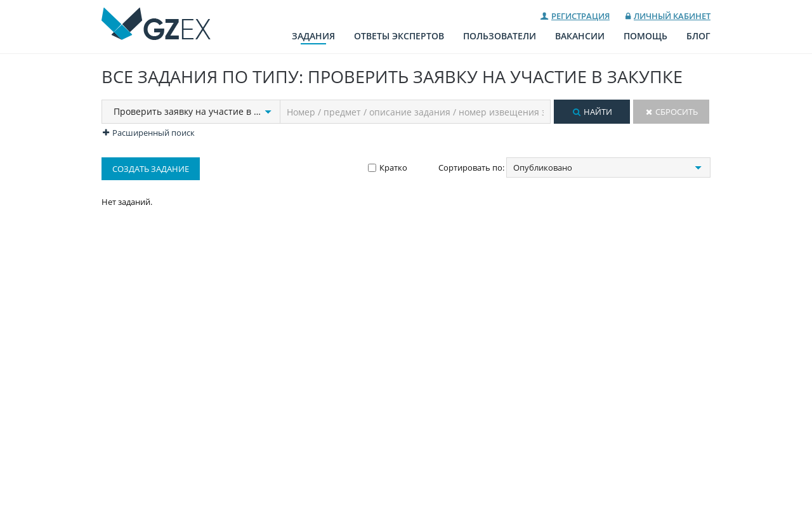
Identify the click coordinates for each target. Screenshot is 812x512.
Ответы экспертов (399, 36)
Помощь (645, 36)
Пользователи (500, 36)
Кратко (393, 167)
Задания (313, 36)
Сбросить (677, 112)
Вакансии (580, 36)
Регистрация (580, 16)
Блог (698, 36)
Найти (598, 112)
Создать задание (151, 169)
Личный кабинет (672, 16)
